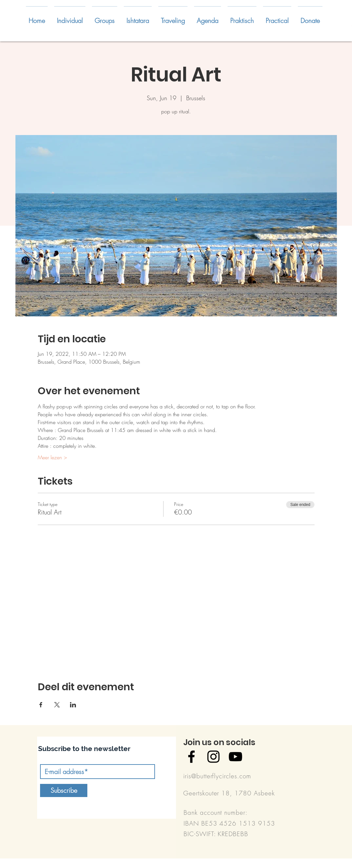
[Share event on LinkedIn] (73, 705)
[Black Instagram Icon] (213, 757)
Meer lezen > (52, 457)
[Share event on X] (57, 705)
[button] (70, 18)
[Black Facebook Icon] (191, 757)
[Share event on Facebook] (41, 705)
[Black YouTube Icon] (235, 757)
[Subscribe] (64, 790)
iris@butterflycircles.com (217, 776)
